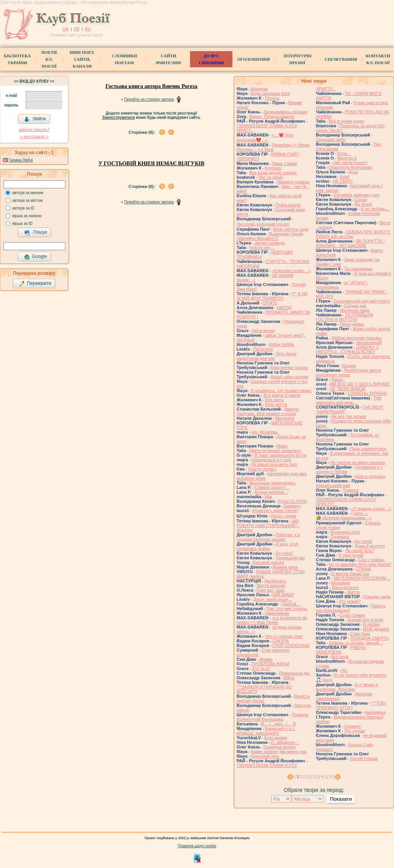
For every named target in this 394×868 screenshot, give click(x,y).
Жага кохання (345, 587)
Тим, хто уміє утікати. (287, 609)
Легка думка (352, 324)
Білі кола (340, 657)
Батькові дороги (268, 562)
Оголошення (254, 59)
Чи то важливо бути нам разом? (360, 564)
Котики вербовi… (271, 492)
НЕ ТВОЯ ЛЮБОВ (348, 389)
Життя (353, 592)
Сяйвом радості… (272, 487)
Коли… (344, 153)
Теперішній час (290, 558)
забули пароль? (34, 130)
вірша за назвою (27, 216)
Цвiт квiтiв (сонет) (350, 163)
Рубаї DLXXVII (292, 501)
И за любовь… (375, 209)
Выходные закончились (272, 483)
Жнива (266, 659)
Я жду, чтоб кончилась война (267, 546)
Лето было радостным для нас (267, 356)
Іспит (345, 176)
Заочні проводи (270, 243)
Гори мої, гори (270, 590)
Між (268, 497)
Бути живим (276, 738)
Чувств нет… (262, 248)
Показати (341, 799)
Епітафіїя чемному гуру (357, 195)
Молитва (260, 89)
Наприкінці (375, 712)
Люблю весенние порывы (357, 338)
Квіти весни (263, 331)
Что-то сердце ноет (284, 636)
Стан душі (360, 634)
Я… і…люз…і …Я (278, 724)
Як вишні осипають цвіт (274, 464)
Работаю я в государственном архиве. (268, 537)
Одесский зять (265, 756)
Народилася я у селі (271, 460)
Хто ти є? (261, 668)
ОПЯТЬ (270, 303)
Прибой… (291, 604)
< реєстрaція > (34, 136)
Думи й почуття (370, 546)
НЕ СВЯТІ (343, 181)
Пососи (272, 98)
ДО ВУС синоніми (211, 59)
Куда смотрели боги (270, 93)
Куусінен (273, 168)
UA (66, 29)
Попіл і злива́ (284, 516)
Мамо (282, 446)
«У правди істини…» (371, 509)
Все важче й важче (282, 395)
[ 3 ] (314, 777)
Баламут (292, 506)
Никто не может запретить (275, 451)
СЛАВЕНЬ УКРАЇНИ (367, 393)
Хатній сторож (364, 758)
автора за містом (28, 200)
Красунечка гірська (289, 367)
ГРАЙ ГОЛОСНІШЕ (291, 645)
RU (88, 29)
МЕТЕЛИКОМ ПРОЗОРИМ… (362, 578)
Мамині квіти (285, 567)
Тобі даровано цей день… (349, 400)
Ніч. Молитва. (265, 432)
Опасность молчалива (351, 167)
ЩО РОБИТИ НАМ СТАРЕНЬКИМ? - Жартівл (268, 525)
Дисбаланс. (275, 581)
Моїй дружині (376, 629)
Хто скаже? (350, 601)
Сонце (361, 200)
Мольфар (341, 583)
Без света (274, 400)
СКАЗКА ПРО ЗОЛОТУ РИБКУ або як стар (353, 234)
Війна (289, 678)
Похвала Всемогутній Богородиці (273, 717)
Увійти (35, 119)
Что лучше (354, 731)
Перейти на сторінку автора (149, 99)
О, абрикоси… (285, 742)
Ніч (344, 670)
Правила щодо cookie (197, 846)
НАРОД (284, 308)
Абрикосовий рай (333, 486)
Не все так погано (349, 416)
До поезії (284, 553)
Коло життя (276, 404)
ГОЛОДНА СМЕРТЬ (370, 638)
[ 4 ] (322, 777)
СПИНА (363, 569)
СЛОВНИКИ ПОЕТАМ (124, 59)
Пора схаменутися (368, 449)
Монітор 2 (347, 158)
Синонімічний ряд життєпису (362, 301)
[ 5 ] (330, 777)
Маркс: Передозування (272, 116)
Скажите (352, 726)
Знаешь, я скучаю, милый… (356, 643)
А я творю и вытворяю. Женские (347, 687)
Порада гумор (377, 597)
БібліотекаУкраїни (17, 59)
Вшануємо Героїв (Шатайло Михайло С (270, 236)
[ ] (298, 777)
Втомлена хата (345, 532)
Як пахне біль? (360, 550)
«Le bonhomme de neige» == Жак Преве (272, 620)
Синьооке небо (331, 140)
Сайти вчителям (169, 59)
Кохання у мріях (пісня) (275, 510)
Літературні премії (297, 59)
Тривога (351, 490)
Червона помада (293, 182)
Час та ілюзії (271, 177)
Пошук (36, 233)
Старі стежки (352, 615)
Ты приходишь (358, 269)
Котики (349, 366)
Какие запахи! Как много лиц (279, 752)
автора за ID (23, 208)
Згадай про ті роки (365, 620)
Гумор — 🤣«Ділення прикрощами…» (344, 515)
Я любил (371, 624)
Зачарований (369, 343)
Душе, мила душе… (273, 599)
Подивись (340, 537)
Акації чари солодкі (289, 377)
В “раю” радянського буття (280, 455)
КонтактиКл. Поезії (378, 59)
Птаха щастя (288, 205)
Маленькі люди (355, 310)
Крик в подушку (370, 476)
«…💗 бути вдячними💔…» (265, 137)
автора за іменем (28, 193)
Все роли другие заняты (273, 173)
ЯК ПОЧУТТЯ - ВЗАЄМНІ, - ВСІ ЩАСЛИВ (351, 243)
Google (35, 257)
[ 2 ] (306, 777)
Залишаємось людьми (285, 112)
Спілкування (341, 59)
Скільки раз (355, 306)
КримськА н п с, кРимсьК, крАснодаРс (266, 731)
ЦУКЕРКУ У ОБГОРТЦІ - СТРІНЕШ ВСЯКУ (347, 349)
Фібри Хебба (281, 344)
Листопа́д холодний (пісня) (263, 224)
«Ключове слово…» (291, 271)
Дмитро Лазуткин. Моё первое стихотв (268, 411)
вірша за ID (22, 224)
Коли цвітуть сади (291, 229)
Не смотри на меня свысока (358, 462)
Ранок (337, 379)
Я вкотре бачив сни (350, 574)
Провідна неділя (280, 747)
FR (77, 29)
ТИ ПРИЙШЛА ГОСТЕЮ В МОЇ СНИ (345, 317)
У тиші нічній (351, 555)
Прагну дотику (262, 469)
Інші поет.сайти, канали (82, 59)
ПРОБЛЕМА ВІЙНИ (270, 664)
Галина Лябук (21, 160)
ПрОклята (263, 349)
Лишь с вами (285, 163)
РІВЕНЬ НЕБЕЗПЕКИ (341, 650)
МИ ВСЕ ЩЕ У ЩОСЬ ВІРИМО (360, 384)
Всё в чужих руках (346, 121)
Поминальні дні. (295, 673)
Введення (285, 418)
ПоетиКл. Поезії (49, 59)
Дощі (353, 172)
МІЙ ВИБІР (283, 595)
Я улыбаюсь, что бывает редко (281, 391)
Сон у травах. (371, 560)
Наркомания (277, 613)
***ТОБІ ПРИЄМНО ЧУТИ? (351, 705)
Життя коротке (271, 585)
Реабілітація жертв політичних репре (348, 372)
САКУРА (281, 641)
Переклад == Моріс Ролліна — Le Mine (273, 147)
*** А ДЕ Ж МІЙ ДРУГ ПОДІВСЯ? (272, 296)
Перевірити (35, 284)
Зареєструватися (118, 117)
